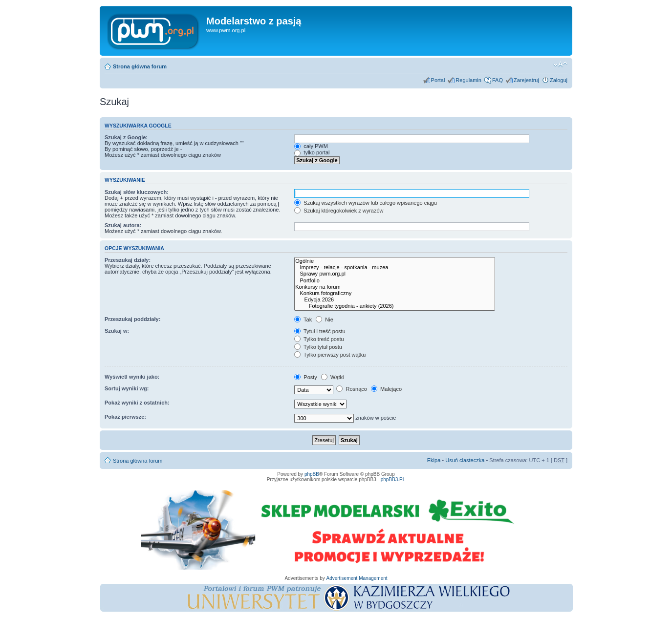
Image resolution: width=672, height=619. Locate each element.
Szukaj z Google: (126, 137)
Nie (325, 320)
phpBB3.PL (393, 480)
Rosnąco (351, 389)
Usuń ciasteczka (465, 460)
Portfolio (395, 281)
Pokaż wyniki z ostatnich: (137, 403)
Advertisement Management (357, 578)
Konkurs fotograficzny (395, 293)
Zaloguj (559, 80)
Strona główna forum (140, 66)
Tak (303, 320)
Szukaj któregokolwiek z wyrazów (339, 211)
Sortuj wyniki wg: (127, 388)
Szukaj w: (117, 331)
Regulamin (468, 80)
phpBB (312, 474)
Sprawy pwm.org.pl (395, 274)
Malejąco (386, 389)
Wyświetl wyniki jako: (132, 377)
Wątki (333, 377)
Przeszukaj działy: (128, 260)
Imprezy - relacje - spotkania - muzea (395, 267)
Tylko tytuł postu (318, 347)
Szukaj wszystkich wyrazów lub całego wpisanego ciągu (366, 203)
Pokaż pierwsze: (125, 417)
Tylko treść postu (319, 339)
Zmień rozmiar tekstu (560, 64)
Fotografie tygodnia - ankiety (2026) (395, 306)
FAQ (498, 80)
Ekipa (434, 460)
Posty (306, 377)
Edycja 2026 (395, 300)
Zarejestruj (526, 80)
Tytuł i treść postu (320, 331)
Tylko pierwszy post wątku (330, 355)
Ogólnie (395, 261)
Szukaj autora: (123, 225)
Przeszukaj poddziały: (132, 319)
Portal (438, 80)
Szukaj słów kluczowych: (137, 192)
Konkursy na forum (395, 287)
